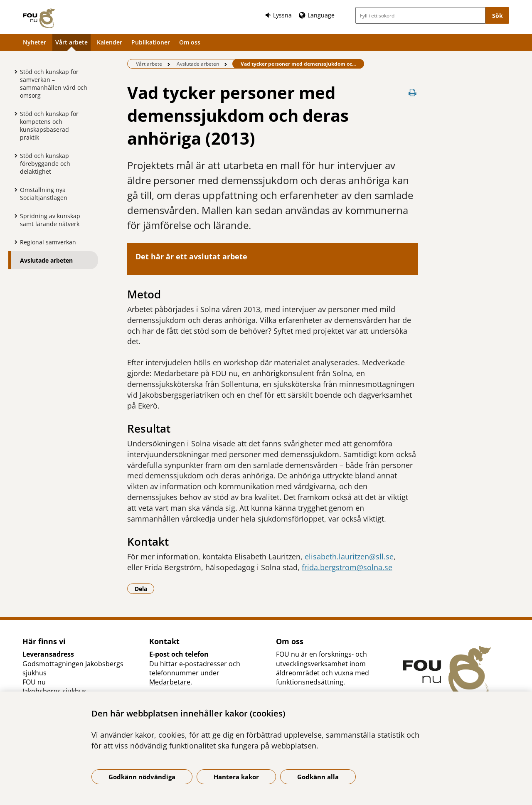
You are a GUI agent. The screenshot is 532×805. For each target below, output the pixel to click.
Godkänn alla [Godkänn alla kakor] (318, 777)
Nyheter (34, 42)
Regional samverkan (48, 242)
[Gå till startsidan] (39, 18)
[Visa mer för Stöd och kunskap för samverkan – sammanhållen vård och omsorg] (14, 71)
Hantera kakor (236, 777)
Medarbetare (170, 682)
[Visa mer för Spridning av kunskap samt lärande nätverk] (14, 216)
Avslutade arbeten (46, 260)
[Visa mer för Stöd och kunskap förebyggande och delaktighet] (14, 155)
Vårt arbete (71, 42)
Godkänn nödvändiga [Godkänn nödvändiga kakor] (142, 777)
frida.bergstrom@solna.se (347, 567)
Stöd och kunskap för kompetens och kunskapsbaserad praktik (49, 126)
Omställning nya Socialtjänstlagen (44, 194)
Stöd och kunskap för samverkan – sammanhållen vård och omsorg (54, 84)
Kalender (110, 42)
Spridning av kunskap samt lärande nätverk (50, 220)
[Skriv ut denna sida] (412, 92)
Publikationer (151, 42)
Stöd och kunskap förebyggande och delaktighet (45, 164)
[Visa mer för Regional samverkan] (14, 242)
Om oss (190, 42)
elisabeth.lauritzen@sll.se (349, 556)
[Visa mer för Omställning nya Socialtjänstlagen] (14, 190)
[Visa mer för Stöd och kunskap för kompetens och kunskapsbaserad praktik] (14, 113)
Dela (145, 588)
